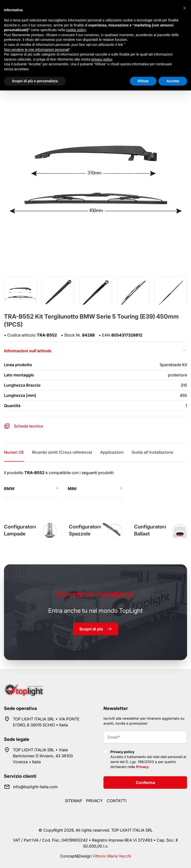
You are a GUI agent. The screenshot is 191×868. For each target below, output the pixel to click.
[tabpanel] (95, 484)
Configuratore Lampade (21, 530)
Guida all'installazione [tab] (152, 452)
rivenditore (95, 594)
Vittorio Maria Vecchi (112, 856)
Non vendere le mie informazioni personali (36, 50)
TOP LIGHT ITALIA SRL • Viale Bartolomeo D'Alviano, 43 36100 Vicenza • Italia (43, 756)
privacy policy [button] (102, 59)
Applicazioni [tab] (112, 452)
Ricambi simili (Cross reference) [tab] (62, 452)
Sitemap (73, 801)
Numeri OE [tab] (14, 452)
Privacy (142, 767)
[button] (185, 8)
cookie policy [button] (76, 30)
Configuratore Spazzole (86, 530)
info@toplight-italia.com (35, 787)
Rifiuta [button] (143, 81)
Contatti (117, 801)
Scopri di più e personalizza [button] (35, 81)
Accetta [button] (173, 81)
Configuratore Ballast (151, 530)
